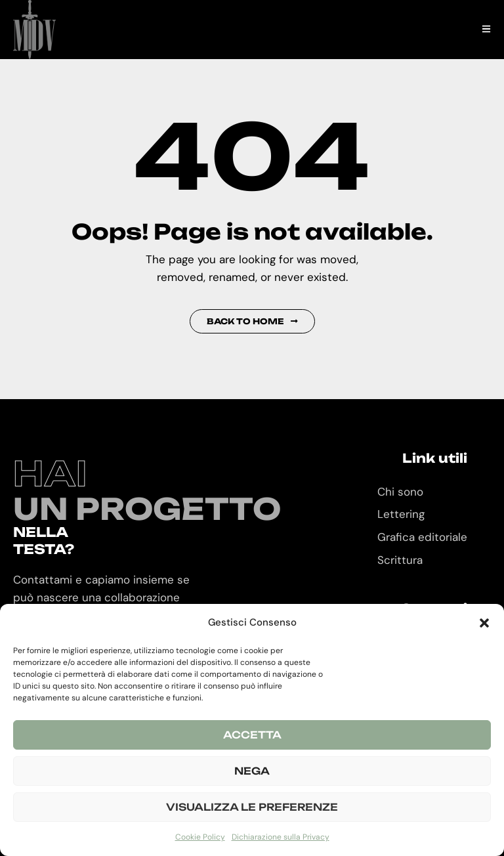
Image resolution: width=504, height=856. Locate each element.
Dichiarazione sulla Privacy (281, 837)
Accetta (252, 735)
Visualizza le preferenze (252, 807)
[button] (484, 623)
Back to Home (252, 321)
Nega (252, 771)
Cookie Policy (200, 837)
